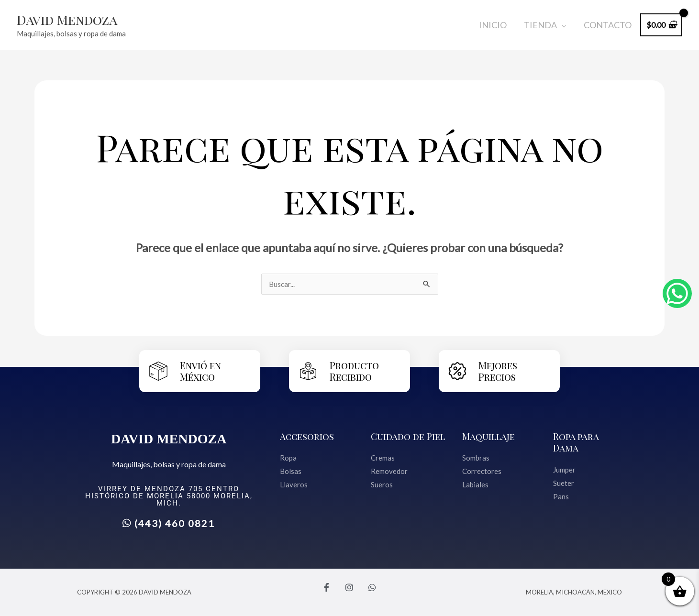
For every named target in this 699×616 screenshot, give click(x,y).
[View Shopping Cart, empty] (661, 25)
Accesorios (308, 436)
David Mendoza (72, 19)
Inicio (493, 25)
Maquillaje (489, 436)
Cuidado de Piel (409, 436)
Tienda (540, 25)
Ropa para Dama (577, 442)
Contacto (608, 25)
